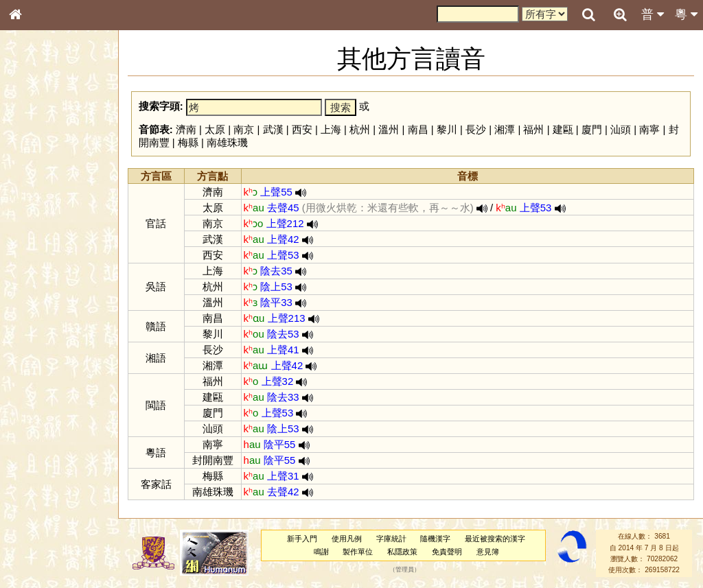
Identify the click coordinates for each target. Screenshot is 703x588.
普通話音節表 (42, 373)
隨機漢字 (435, 539)
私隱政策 (402, 552)
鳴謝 (321, 552)
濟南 (186, 129)
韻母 (47, 361)
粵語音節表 (38, 269)
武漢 (273, 129)
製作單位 (358, 552)
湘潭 (505, 129)
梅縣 (188, 142)
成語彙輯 (34, 447)
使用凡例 (347, 539)
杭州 (360, 129)
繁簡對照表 (38, 459)
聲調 (65, 361)
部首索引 (34, 183)
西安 (302, 129)
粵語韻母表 (38, 294)
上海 (331, 129)
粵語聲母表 (38, 281)
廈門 (592, 129)
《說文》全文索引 (50, 422)
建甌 (563, 129)
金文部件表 (38, 221)
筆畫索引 (34, 196)
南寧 (649, 129)
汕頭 (621, 129)
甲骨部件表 (38, 208)
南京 (244, 129)
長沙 (476, 129)
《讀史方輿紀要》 (50, 434)
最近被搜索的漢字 (495, 539)
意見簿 (488, 552)
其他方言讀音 (42, 386)
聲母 (27, 361)
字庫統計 (391, 539)
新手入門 (302, 539)
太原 (215, 129)
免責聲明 (447, 552)
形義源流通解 (42, 233)
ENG (60, 151)
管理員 (405, 570)
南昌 (418, 129)
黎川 (447, 129)
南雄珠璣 (227, 142)
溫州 (389, 129)
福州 (533, 129)
